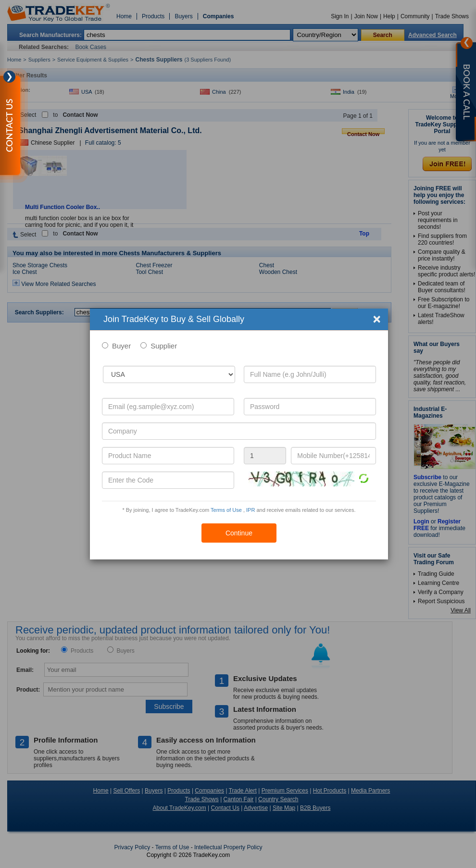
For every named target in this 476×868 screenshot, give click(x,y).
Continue (239, 533)
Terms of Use (226, 510)
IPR (251, 510)
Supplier (164, 346)
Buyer (121, 346)
